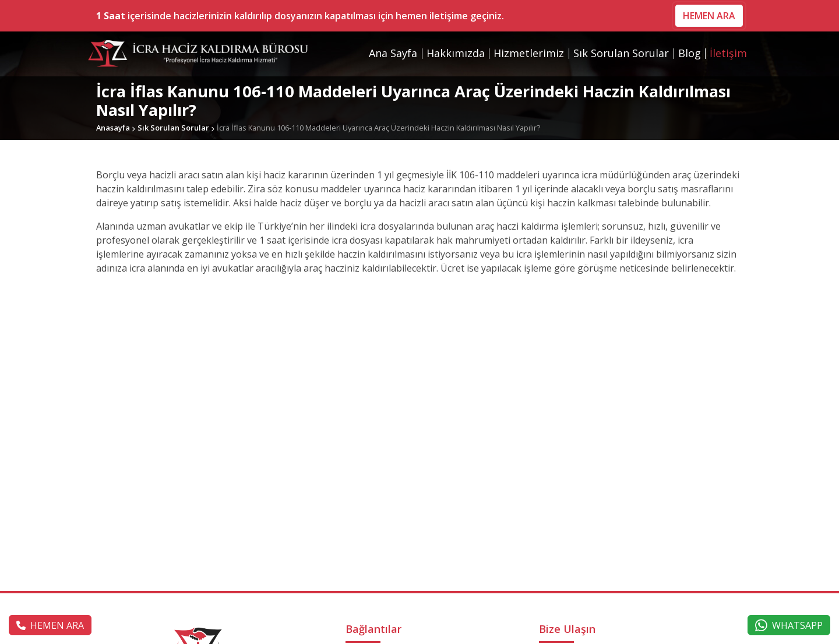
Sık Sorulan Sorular (621, 53)
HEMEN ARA (709, 16)
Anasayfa (113, 128)
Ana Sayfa (393, 53)
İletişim (728, 53)
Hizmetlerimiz (529, 53)
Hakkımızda (456, 53)
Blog (690, 53)
